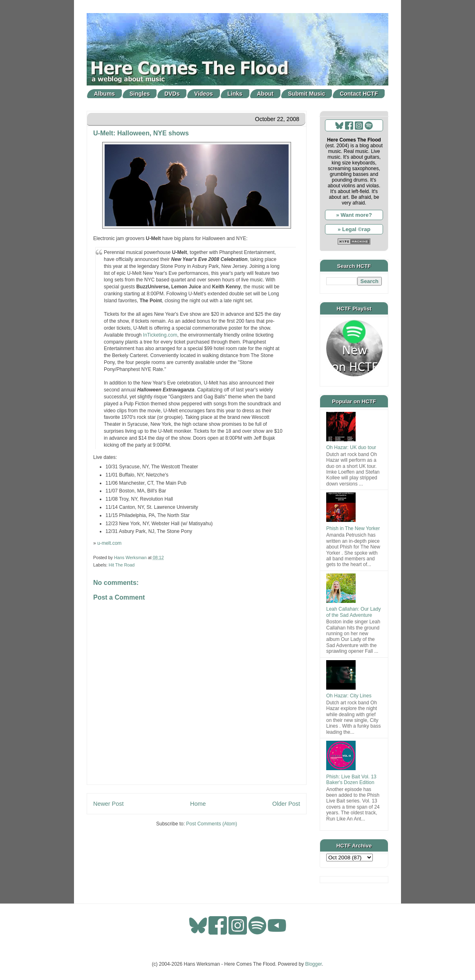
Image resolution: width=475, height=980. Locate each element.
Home (198, 804)
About (265, 94)
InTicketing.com (160, 335)
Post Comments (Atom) (212, 824)
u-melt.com (109, 543)
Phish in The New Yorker (353, 528)
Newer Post (108, 804)
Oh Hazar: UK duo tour (351, 447)
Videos (204, 94)
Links (235, 94)
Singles (140, 94)
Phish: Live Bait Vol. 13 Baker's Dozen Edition (351, 780)
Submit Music (307, 94)
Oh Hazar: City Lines (349, 696)
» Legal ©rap (354, 229)
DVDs (172, 94)
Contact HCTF (359, 94)
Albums (104, 94)
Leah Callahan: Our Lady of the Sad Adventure (353, 612)
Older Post (286, 804)
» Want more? (354, 215)
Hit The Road (122, 565)
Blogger (314, 964)
